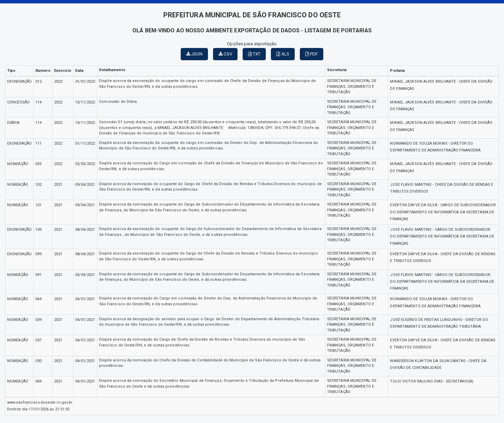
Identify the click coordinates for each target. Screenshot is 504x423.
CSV (225, 54)
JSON (194, 54)
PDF (312, 54)
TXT (254, 54)
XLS (283, 54)
